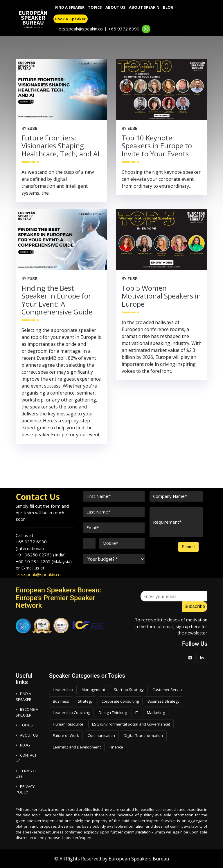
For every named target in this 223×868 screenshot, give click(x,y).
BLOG (23, 745)
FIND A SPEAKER (24, 697)
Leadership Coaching (71, 713)
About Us (115, 7)
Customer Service (168, 690)
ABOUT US (27, 735)
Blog (168, 7)
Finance (116, 747)
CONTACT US (26, 758)
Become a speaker (27, 712)
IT (137, 713)
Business (61, 701)
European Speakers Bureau (139, 859)
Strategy (85, 701)
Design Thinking (113, 713)
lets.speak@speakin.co (80, 29)
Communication (101, 735)
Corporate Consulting (120, 701)
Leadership (63, 690)
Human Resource (68, 724)
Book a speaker (71, 19)
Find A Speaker (70, 7)
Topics (95, 7)
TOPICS (24, 725)
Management (93, 690)
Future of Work (66, 735)
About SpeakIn (144, 7)
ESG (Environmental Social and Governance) (131, 724)
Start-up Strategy (129, 690)
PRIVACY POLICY (25, 789)
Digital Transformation (143, 735)
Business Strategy (163, 701)
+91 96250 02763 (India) (41, 555)
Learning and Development (77, 747)
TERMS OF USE (27, 774)
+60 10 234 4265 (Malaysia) (44, 561)
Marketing (156, 713)
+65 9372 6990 (124, 29)
